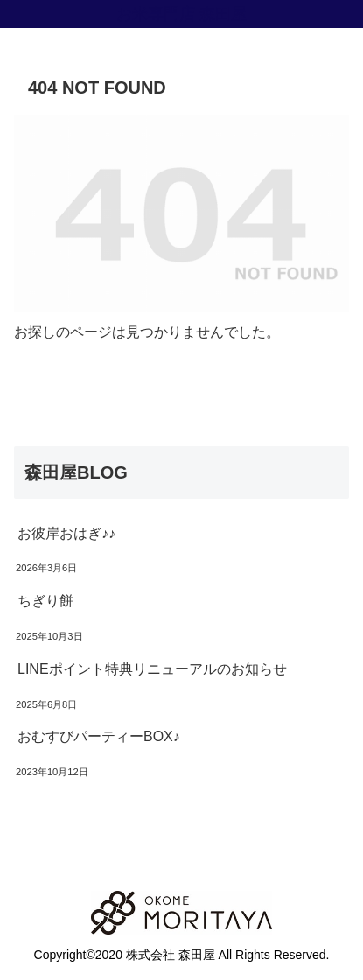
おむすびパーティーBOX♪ (99, 736)
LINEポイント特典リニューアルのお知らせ (152, 669)
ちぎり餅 (45, 601)
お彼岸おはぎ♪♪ (66, 533)
